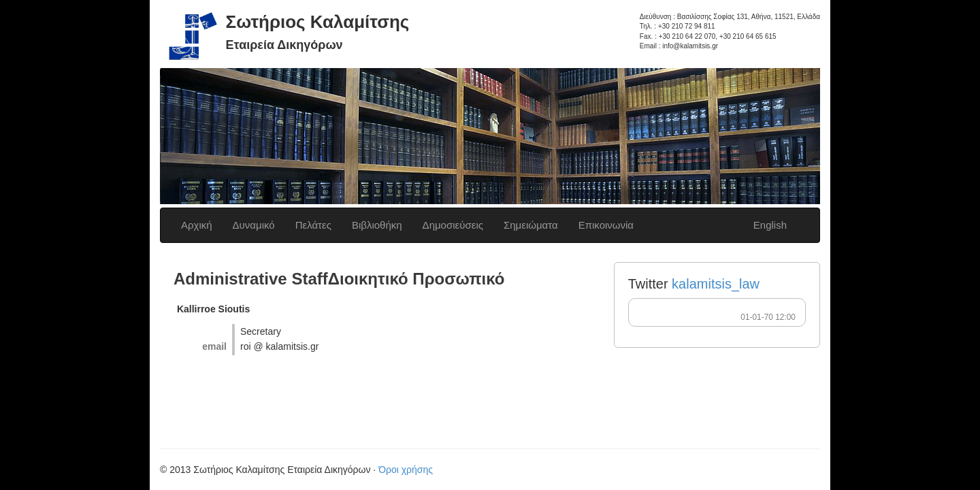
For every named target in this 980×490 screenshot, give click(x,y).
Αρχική (197, 225)
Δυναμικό (254, 225)
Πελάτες (313, 225)
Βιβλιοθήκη (377, 225)
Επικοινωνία (606, 225)
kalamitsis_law (716, 284)
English (770, 225)
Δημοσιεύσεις (453, 225)
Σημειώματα (531, 225)
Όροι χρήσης (406, 470)
